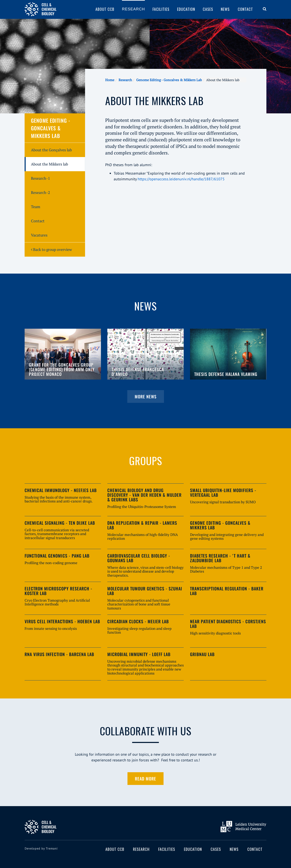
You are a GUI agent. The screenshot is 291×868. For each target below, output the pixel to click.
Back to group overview (51, 249)
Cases (208, 9)
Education (186, 9)
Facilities (161, 9)
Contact (245, 9)
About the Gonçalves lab (51, 150)
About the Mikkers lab (50, 164)
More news (146, 396)
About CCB (105, 9)
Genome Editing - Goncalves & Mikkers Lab (169, 80)
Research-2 (41, 192)
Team (36, 207)
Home (110, 80)
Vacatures (39, 235)
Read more (145, 779)
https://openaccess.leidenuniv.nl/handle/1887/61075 (181, 179)
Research (133, 9)
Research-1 (41, 178)
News (225, 9)
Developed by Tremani (41, 849)
